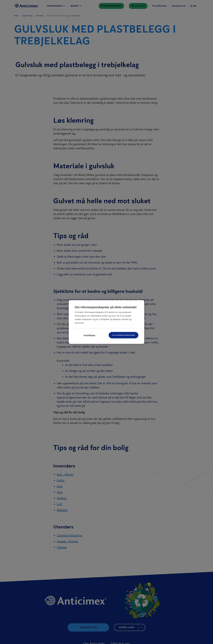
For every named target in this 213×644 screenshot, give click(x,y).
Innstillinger (89, 335)
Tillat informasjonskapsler (124, 335)
